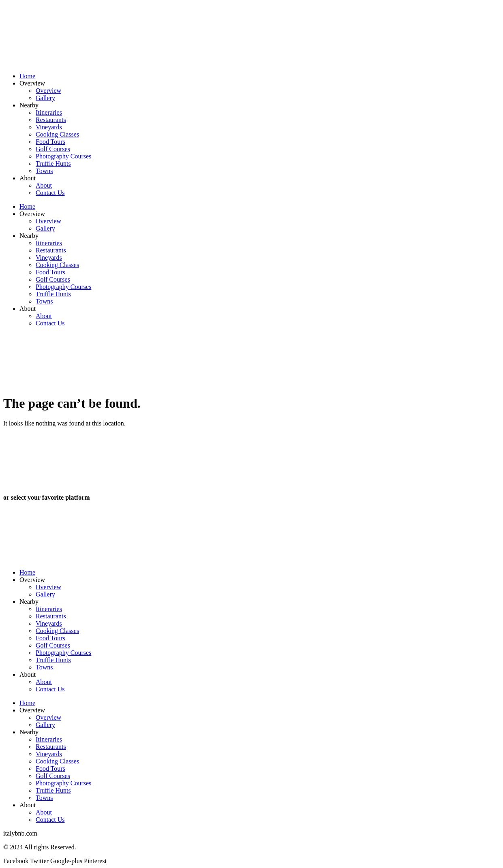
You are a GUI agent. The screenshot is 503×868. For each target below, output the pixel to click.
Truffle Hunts (53, 164)
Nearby (29, 105)
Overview (32, 83)
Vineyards (49, 127)
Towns (44, 171)
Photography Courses (63, 156)
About (28, 178)
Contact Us (50, 193)
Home (27, 76)
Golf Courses (53, 149)
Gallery (45, 98)
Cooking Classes (57, 134)
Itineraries (49, 112)
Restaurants (51, 120)
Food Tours (50, 142)
